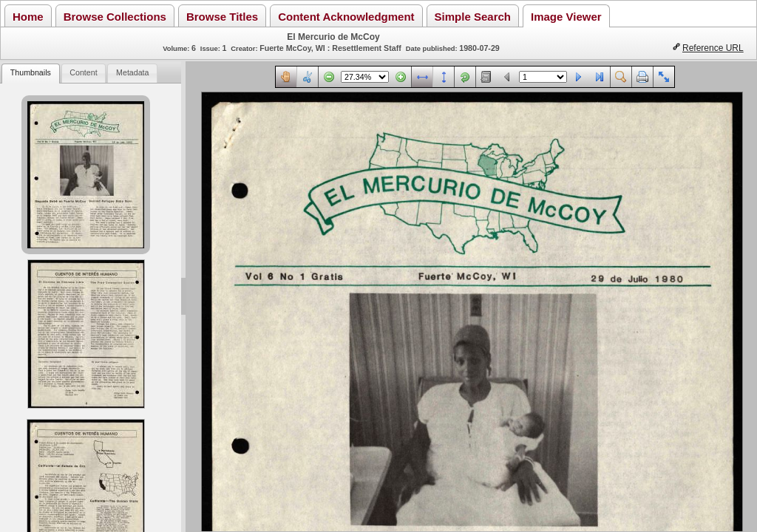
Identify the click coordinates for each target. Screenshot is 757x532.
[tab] (30, 74)
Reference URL (713, 48)
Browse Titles (222, 17)
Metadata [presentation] (132, 72)
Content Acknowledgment (346, 17)
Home (28, 17)
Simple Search (473, 17)
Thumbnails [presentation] (31, 72)
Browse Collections (115, 17)
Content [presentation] (83, 72)
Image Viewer (566, 17)
